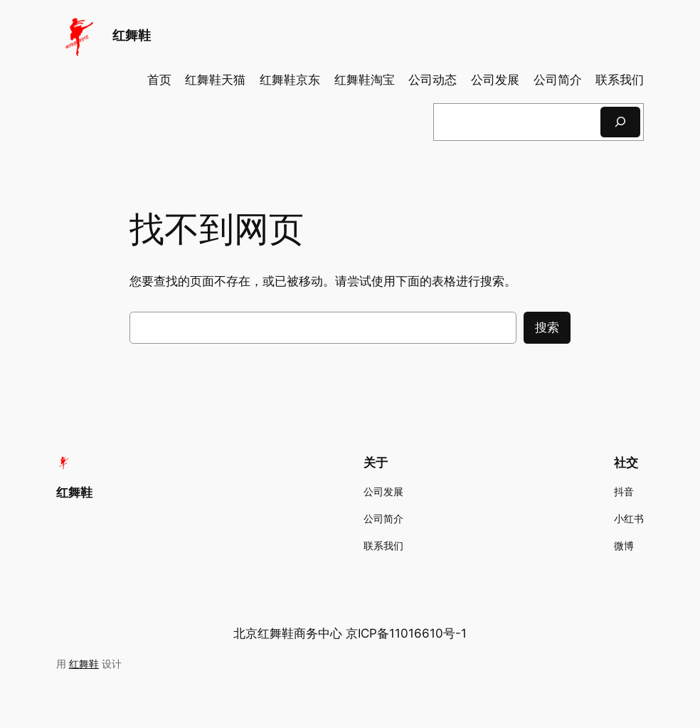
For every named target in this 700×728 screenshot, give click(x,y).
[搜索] (620, 122)
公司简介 (558, 80)
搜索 (547, 327)
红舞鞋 (132, 35)
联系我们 (620, 80)
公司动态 (433, 80)
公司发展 (495, 80)
